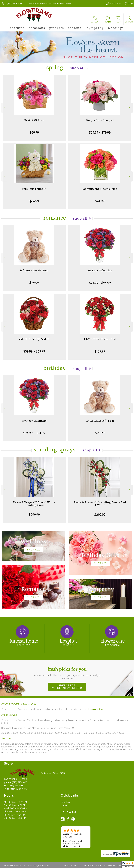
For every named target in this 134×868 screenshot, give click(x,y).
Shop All (78, 68)
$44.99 (100, 201)
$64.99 (34, 201)
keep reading (96, 709)
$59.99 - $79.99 (100, 132)
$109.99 (100, 351)
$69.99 (34, 132)
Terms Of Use (70, 865)
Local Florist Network (106, 865)
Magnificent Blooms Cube (100, 189)
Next (130, 108)
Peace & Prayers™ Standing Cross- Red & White (100, 504)
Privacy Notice (86, 865)
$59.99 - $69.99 (34, 351)
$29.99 (34, 283)
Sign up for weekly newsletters (67, 687)
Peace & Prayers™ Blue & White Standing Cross (34, 504)
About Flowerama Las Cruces (19, 704)
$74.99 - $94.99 (100, 283)
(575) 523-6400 (14, 3)
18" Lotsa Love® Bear (34, 270)
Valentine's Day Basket (34, 339)
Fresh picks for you (67, 673)
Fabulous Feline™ (34, 189)
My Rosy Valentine (100, 270)
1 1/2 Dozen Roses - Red (100, 339)
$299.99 (34, 515)
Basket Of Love (34, 120)
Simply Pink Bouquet (100, 120)
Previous (4, 108)
